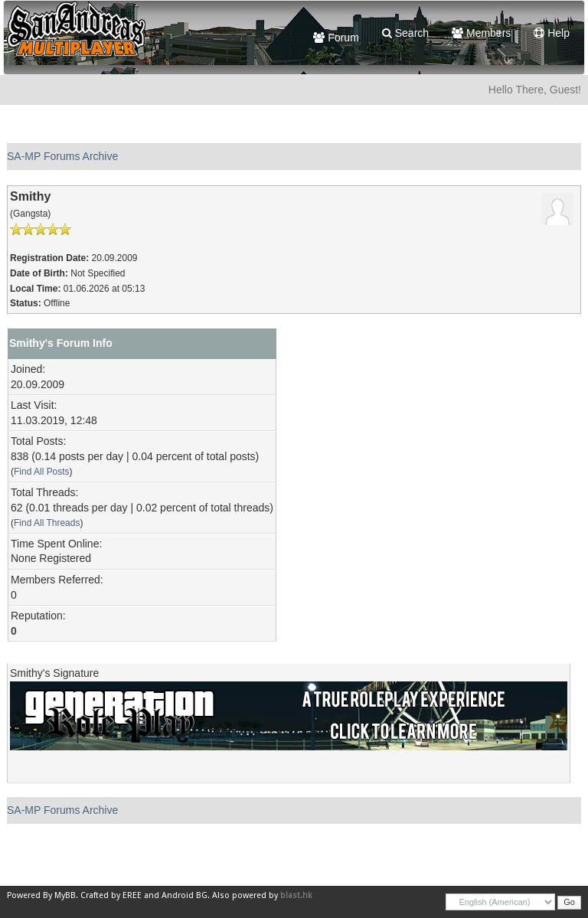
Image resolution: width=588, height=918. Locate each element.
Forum (336, 38)
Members (481, 33)
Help (552, 33)
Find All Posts (42, 472)
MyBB (65, 895)
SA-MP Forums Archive (62, 156)
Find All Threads (47, 523)
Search (405, 33)
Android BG (185, 895)
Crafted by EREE (111, 895)
